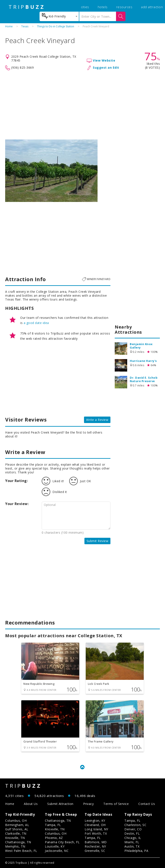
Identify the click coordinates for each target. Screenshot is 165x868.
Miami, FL (132, 842)
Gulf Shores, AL (17, 829)
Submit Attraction (60, 804)
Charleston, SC (135, 825)
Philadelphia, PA (136, 851)
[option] (51, 171)
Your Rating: (16, 481)
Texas (25, 26)
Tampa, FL (53, 825)
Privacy (89, 804)
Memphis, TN (15, 846)
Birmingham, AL (17, 825)
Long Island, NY (96, 829)
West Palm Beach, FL (21, 851)
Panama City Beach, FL (62, 842)
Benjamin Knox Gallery (141, 346)
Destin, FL (132, 833)
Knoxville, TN (15, 838)
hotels (103, 7)
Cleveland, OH (95, 825)
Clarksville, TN (16, 833)
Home (9, 26)
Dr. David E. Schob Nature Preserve (144, 379)
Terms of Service (116, 804)
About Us (31, 804)
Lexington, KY (95, 821)
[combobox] (59, 16)
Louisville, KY (55, 846)
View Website (104, 60)
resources (124, 7)
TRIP (27, 7)
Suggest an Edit (106, 67)
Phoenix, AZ (54, 838)
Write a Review (97, 420)
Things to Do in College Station (56, 26)
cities (85, 7)
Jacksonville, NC (57, 851)
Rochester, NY (95, 846)
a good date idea (36, 323)
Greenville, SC (95, 851)
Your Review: (17, 504)
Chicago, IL (133, 838)
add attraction (152, 7)
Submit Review (98, 541)
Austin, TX (132, 846)
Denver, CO (133, 829)
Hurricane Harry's (143, 361)
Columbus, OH (16, 821)
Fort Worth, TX (96, 833)
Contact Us (147, 804)
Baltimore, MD (96, 842)
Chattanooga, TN (18, 842)
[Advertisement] (82, 105)
